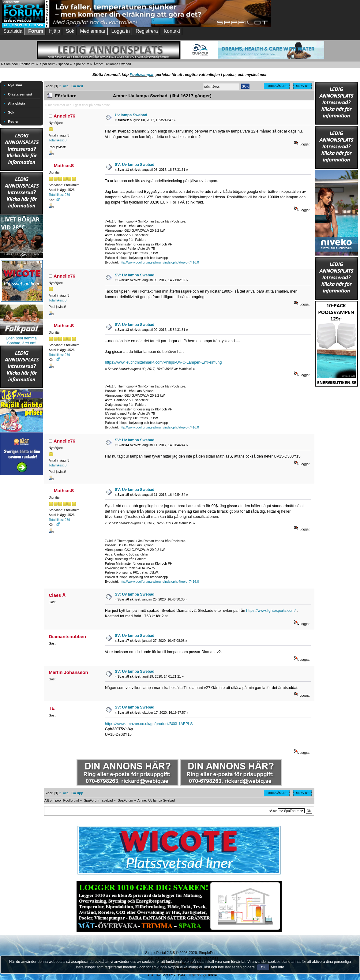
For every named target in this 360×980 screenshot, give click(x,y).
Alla (66, 86)
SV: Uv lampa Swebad (135, 165)
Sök (11, 112)
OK (263, 967)
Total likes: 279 (59, 195)
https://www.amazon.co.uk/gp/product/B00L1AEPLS (149, 724)
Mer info (277, 967)
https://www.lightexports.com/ (271, 611)
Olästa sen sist (20, 94)
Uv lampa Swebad (131, 115)
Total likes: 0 (58, 140)
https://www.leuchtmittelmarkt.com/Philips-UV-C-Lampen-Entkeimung (163, 362)
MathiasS (64, 165)
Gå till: (273, 811)
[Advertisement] (22, 569)
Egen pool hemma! (22, 338)
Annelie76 (64, 116)
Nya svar (15, 85)
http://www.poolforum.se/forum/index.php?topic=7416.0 (159, 262)
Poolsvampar (142, 75)
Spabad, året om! (22, 343)
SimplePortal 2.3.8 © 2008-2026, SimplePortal (182, 953)
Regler (13, 122)
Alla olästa (17, 103)
